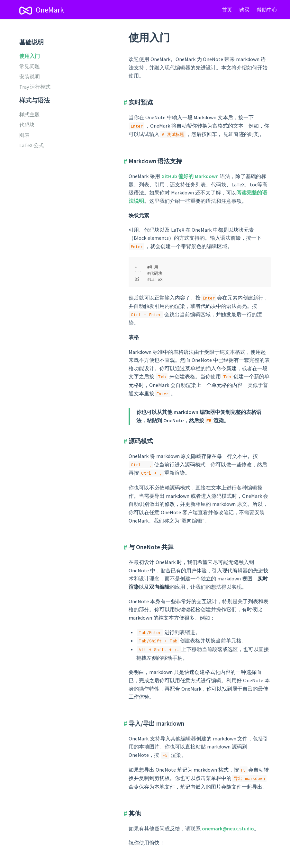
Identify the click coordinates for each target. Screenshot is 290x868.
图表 (24, 135)
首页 (227, 10)
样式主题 (30, 114)
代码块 (27, 125)
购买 (244, 10)
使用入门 (30, 56)
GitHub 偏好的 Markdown (190, 176)
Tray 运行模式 (35, 87)
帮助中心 (267, 10)
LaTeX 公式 (32, 145)
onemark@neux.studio (228, 828)
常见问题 (30, 66)
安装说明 (30, 76)
